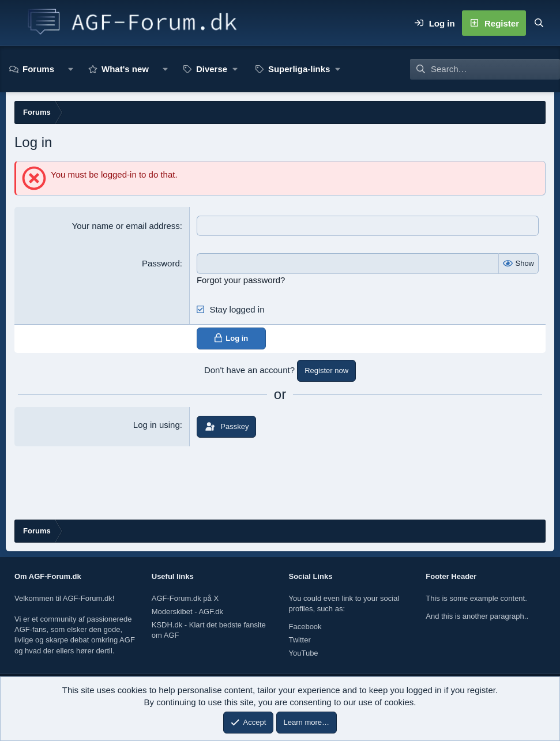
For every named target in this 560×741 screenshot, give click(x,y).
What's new (125, 69)
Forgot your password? (241, 279)
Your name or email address (126, 226)
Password (161, 263)
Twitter (300, 640)
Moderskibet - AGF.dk (187, 612)
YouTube (304, 653)
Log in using (157, 424)
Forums (38, 69)
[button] (71, 69)
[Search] (539, 23)
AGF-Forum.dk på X (185, 598)
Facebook (305, 627)
